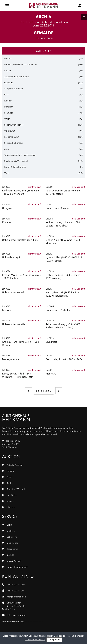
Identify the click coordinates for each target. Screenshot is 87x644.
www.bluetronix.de (34, 622)
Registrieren (10, 549)
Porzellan (9, 107)
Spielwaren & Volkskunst (16, 161)
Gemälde (9, 82)
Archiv (7, 477)
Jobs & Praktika (12, 561)
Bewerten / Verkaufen (15, 489)
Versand (8, 501)
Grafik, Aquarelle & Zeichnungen (20, 155)
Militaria (8, 58)
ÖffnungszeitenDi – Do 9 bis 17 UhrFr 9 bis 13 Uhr (14, 606)
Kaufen (8, 483)
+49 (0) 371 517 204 (16, 585)
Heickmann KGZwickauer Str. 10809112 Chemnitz (11, 444)
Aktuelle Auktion (12, 465)
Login (7, 525)
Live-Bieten (10, 495)
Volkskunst (10, 131)
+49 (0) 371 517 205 (16, 591)
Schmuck (9, 113)
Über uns (9, 507)
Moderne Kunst (12, 137)
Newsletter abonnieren (15, 567)
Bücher (8, 70)
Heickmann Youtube (16, 615)
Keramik (8, 101)
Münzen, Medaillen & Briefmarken (21, 64)
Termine (8, 471)
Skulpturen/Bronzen (14, 89)
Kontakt (8, 555)
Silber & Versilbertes (14, 125)
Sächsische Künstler (14, 143)
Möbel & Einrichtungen (15, 167)
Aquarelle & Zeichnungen (17, 76)
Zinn (7, 149)
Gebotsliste (10, 537)
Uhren (7, 119)
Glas (6, 95)
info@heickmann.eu (16, 597)
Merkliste (9, 531)
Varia (7, 173)
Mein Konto (10, 543)
